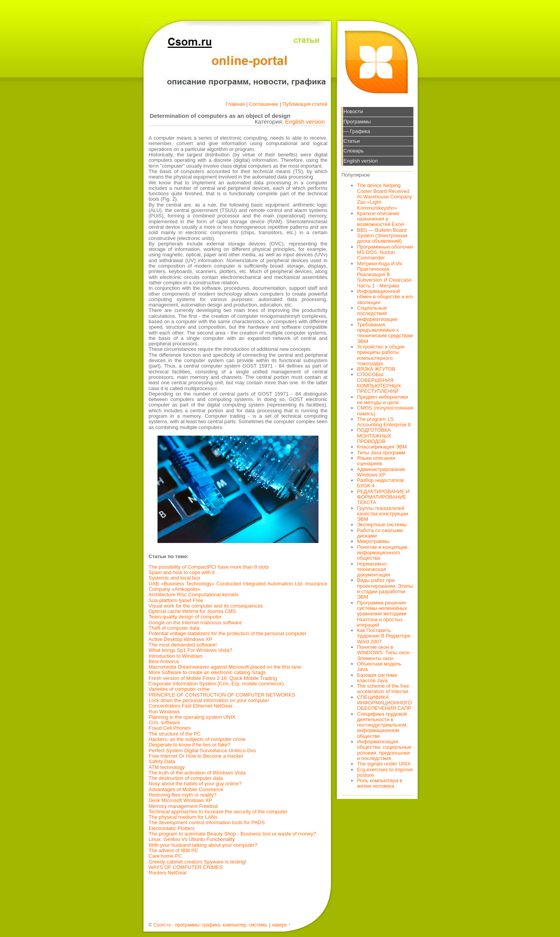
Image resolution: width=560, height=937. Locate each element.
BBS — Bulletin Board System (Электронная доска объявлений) (382, 236)
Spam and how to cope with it (182, 572)
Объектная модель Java (379, 666)
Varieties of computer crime (179, 689)
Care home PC (165, 856)
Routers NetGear (168, 873)
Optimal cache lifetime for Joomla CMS (192, 611)
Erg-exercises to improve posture (385, 772)
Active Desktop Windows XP (180, 639)
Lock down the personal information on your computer (209, 700)
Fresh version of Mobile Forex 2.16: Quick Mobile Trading (213, 678)
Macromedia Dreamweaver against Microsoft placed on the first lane (225, 667)
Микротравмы (373, 541)
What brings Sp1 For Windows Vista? (190, 650)
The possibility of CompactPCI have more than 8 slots (209, 567)
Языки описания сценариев (376, 461)
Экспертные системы (382, 525)
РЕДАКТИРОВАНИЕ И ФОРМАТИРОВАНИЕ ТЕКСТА (383, 497)
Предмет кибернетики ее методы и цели (382, 400)
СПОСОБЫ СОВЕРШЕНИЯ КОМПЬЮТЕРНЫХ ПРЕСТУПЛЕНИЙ (379, 383)
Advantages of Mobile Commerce (186, 789)
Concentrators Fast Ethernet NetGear (191, 706)
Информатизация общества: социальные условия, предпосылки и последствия (384, 750)
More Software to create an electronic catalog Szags (207, 672)
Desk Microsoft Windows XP (180, 800)
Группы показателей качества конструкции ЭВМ (382, 514)
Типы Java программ (381, 453)
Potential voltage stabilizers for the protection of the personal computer (227, 633)
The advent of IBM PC (173, 850)
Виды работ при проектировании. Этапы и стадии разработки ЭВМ (385, 588)
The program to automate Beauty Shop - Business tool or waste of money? (232, 834)
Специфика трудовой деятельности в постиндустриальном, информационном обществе (382, 725)
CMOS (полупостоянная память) (385, 411)
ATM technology (167, 767)
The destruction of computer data (186, 778)
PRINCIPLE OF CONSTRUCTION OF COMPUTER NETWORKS (222, 695)
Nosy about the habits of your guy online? (195, 784)
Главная (235, 104)
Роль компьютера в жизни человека (380, 783)
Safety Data (162, 761)
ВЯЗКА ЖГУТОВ (376, 369)
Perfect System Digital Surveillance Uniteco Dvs (202, 750)
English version (305, 122)
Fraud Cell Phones (170, 728)
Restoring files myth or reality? (183, 795)
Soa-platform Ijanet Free (176, 600)
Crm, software (164, 722)
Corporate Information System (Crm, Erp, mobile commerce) (216, 684)
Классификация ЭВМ (382, 447)
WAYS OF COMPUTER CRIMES (186, 867)
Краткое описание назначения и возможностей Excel (381, 219)
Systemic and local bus (174, 578)
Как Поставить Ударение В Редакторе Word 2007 (384, 636)
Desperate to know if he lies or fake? (189, 745)
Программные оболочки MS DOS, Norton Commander (385, 252)
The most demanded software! (183, 645)
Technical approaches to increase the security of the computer (218, 812)
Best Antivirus (164, 661)
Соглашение (263, 104)
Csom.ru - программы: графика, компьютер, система (210, 925)
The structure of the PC (175, 734)
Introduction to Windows (176, 656)
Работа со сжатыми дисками (380, 533)
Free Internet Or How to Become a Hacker (196, 756)
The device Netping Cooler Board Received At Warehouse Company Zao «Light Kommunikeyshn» (384, 196)
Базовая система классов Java (377, 678)
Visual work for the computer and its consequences (206, 606)
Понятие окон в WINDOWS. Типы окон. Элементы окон (384, 653)
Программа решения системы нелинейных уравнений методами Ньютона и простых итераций (382, 614)
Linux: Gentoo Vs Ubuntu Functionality (192, 839)
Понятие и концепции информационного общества (382, 553)
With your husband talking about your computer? (203, 845)
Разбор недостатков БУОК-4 (381, 483)
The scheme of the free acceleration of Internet (383, 689)
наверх (279, 925)
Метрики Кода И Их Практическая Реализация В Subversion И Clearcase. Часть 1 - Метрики (385, 275)
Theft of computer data (174, 628)
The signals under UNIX (384, 764)
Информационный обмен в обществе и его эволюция (385, 297)
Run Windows (164, 712)
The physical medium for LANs (183, 817)
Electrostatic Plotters (172, 828)
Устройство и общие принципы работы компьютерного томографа (381, 355)
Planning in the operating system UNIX (192, 717)
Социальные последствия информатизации (377, 314)
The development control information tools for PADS (207, 822)
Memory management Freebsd (183, 806)
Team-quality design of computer (185, 617)
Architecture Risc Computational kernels (193, 595)
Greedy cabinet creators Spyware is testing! (197, 862)
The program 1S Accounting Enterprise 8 (384, 422)
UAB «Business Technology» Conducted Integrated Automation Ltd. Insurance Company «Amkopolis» (238, 586)
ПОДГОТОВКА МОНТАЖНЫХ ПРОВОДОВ (374, 436)
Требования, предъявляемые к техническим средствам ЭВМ (385, 333)
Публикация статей (305, 104)
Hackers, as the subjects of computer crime (197, 739)
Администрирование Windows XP (381, 472)
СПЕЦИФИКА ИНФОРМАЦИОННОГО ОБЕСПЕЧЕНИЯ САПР (384, 703)
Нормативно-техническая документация (374, 569)
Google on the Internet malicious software (195, 623)
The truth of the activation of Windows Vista (197, 773)
